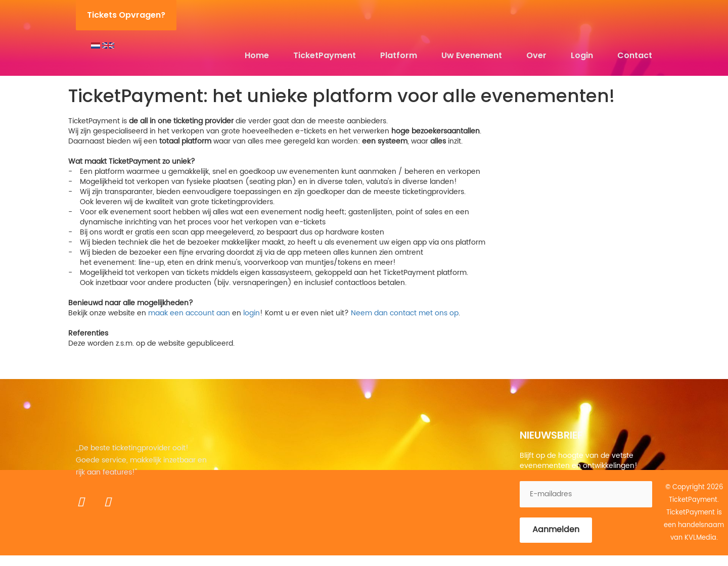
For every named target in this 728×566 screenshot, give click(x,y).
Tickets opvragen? (126, 15)
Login (582, 55)
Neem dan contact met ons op (405, 313)
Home (257, 55)
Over (536, 55)
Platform (399, 55)
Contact (635, 55)
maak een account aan (189, 313)
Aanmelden (556, 530)
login (252, 313)
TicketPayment (325, 55)
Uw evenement (472, 55)
